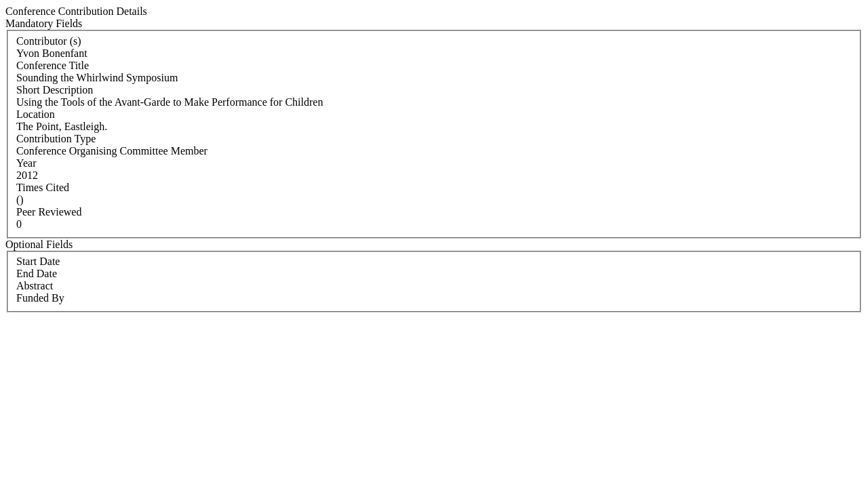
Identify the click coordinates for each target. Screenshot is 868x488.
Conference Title (53, 65)
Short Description (55, 90)
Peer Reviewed (49, 212)
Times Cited (43, 187)
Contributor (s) (49, 41)
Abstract (35, 286)
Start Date (38, 261)
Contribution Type (56, 139)
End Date (37, 273)
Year (26, 163)
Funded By (40, 298)
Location (36, 114)
